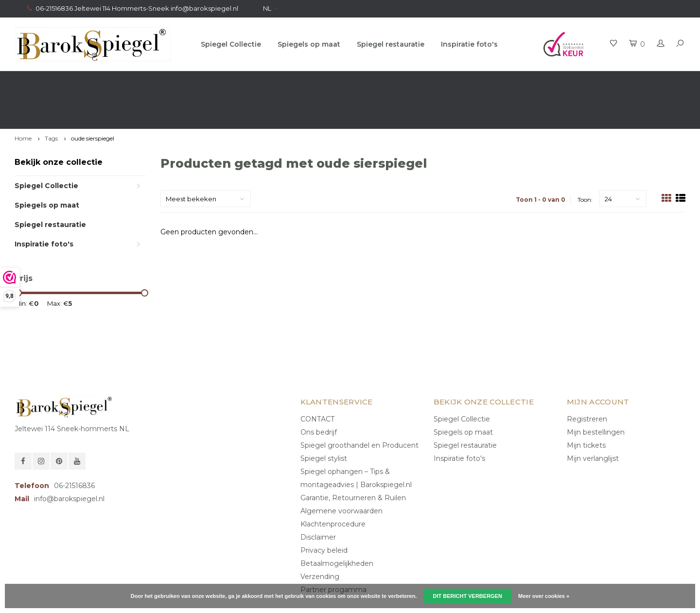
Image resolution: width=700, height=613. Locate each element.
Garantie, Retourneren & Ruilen (353, 459)
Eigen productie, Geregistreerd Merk (623, 81)
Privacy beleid (324, 512)
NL (270, 8)
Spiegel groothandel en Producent (359, 407)
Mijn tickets (586, 407)
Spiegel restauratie (391, 44)
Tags (51, 100)
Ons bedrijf (319, 394)
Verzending (320, 538)
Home (23, 100)
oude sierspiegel (93, 100)
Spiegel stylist (324, 420)
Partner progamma (333, 551)
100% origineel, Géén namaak (423, 81)
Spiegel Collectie (231, 44)
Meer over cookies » (544, 596)
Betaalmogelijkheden (337, 525)
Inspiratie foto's (469, 44)
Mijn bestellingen (596, 394)
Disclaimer (318, 499)
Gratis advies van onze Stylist (235, 81)
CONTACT (317, 381)
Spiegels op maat (309, 44)
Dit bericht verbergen (468, 596)
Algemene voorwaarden (341, 473)
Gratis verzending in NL (56, 81)
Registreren (587, 381)
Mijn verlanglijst (593, 420)
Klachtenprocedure (333, 486)
